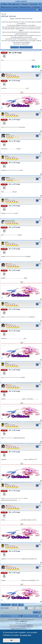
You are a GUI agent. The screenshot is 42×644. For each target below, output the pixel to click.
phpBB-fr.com (24, 621)
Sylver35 (29, 625)
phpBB (16, 620)
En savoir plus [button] (26, 635)
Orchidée (10, 74)
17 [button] (29, 608)
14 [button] (20, 608)
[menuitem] (6, 4)
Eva (7, 113)
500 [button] (37, 608)
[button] (11, 608)
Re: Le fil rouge (15, 53)
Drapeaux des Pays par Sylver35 (19, 629)
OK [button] (12, 640)
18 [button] (32, 608)
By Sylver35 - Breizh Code (26, 627)
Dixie (9, 135)
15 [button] (23, 608)
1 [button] (16, 608)
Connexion (15, 47)
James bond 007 (11, 221)
